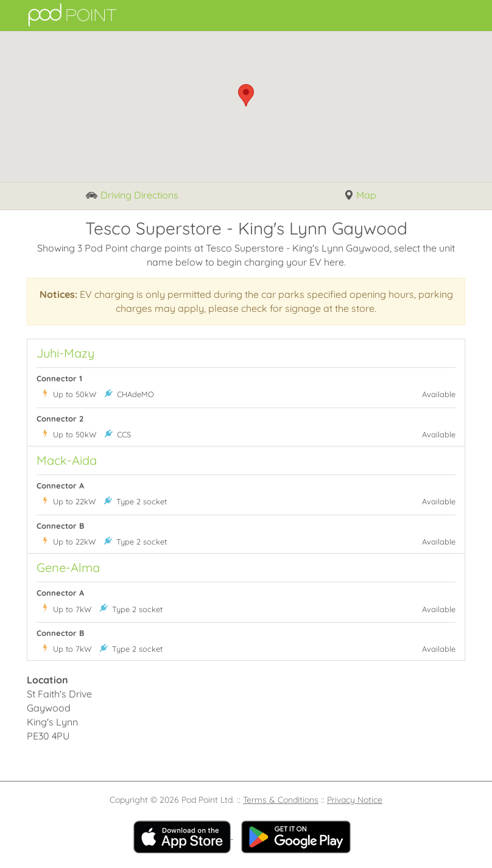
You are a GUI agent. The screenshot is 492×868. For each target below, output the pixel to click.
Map (360, 196)
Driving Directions (132, 196)
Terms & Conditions (281, 800)
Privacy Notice (355, 800)
